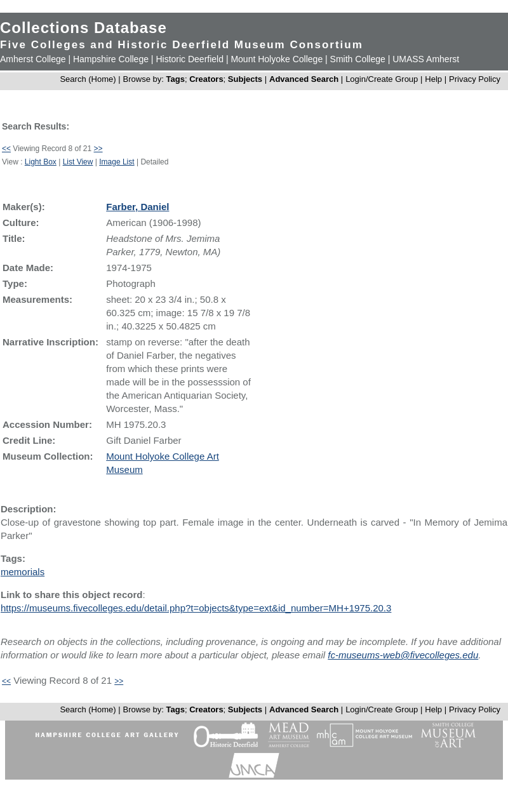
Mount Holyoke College (277, 59)
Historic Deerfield (190, 59)
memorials (23, 572)
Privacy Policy (475, 79)
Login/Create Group (383, 79)
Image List (117, 162)
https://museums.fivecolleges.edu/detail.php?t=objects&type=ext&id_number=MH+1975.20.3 (196, 608)
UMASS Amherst (426, 59)
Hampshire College (111, 59)
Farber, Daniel (137, 207)
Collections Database (84, 28)
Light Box (41, 162)
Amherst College (33, 59)
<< (6, 149)
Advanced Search (304, 79)
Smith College (358, 59)
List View (78, 162)
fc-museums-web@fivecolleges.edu (403, 655)
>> (98, 149)
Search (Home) (88, 79)
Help (433, 79)
